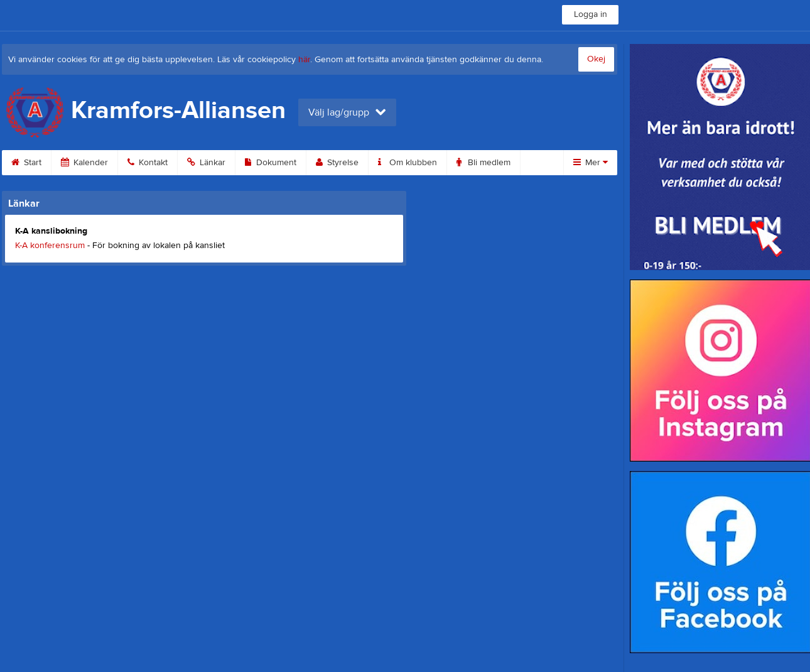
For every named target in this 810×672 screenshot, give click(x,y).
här (304, 60)
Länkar (206, 163)
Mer (591, 163)
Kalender (84, 163)
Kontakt (148, 163)
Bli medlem (483, 163)
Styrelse (337, 163)
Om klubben (408, 163)
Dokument (271, 163)
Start (26, 163)
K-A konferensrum (50, 246)
